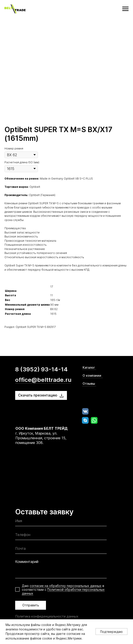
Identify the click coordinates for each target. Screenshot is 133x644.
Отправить (31, 605)
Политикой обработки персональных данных (63, 591)
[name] (61, 522)
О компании (92, 375)
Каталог (89, 367)
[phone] (61, 536)
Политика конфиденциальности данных (47, 616)
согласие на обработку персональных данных (66, 586)
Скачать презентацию (38, 395)
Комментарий (27, 562)
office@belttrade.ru (43, 380)
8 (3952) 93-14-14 (41, 369)
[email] (61, 550)
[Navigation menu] (125, 9)
